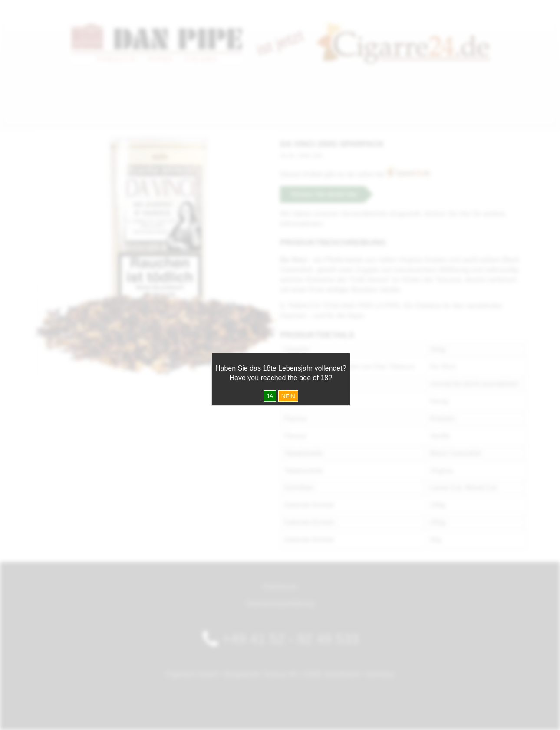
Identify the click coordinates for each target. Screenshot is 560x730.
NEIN (288, 396)
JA (270, 396)
